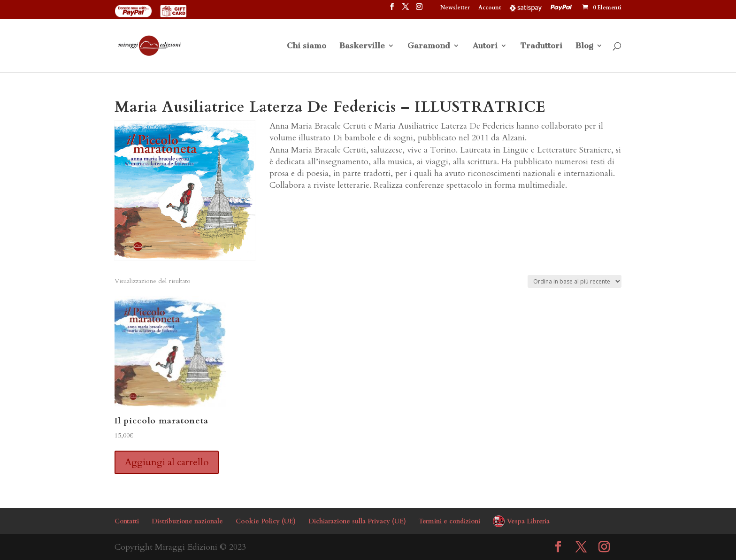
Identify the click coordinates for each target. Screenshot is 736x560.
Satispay (526, 8)
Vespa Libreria (528, 521)
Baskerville (362, 46)
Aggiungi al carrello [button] (167, 462)
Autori (485, 46)
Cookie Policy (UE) (266, 521)
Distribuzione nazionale (187, 521)
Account (490, 8)
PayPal (562, 8)
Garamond (429, 46)
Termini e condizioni (449, 521)
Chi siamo (307, 46)
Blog (584, 46)
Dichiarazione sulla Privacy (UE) (357, 521)
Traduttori (541, 46)
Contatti (127, 521)
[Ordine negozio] (575, 281)
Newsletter (455, 8)
